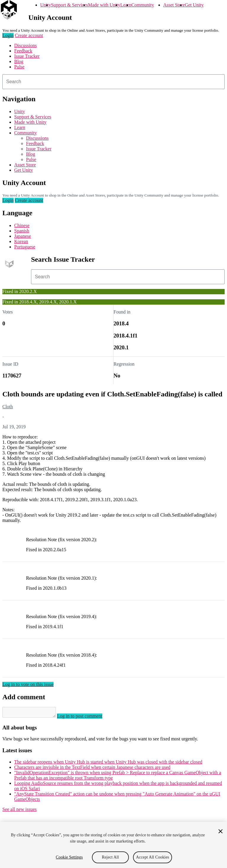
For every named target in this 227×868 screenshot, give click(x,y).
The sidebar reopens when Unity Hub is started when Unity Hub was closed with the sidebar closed (108, 764)
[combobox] (113, 82)
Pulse (19, 67)
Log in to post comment (86, 718)
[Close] (220, 831)
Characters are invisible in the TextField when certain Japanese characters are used (92, 769)
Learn (126, 5)
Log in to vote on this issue (28, 684)
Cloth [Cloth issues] (8, 407)
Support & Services (69, 5)
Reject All (111, 857)
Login (8, 35)
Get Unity (194, 5)
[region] (113, 845)
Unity (46, 5)
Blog (19, 61)
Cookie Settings (69, 857)
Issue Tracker (27, 56)
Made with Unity (104, 5)
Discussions (25, 45)
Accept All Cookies (153, 857)
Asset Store (174, 5)
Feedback (23, 51)
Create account (29, 35)
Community (142, 5)
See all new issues (20, 811)
